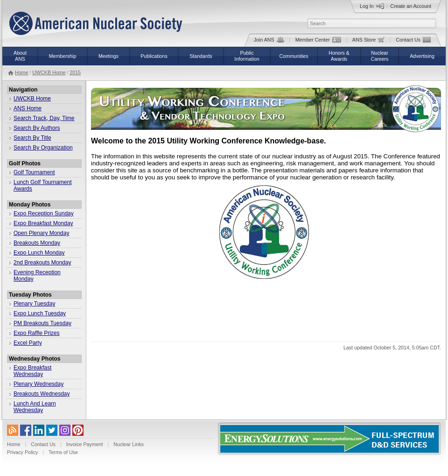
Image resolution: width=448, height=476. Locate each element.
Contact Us (413, 40)
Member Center (318, 40)
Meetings (108, 56)
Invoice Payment (85, 444)
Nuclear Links (129, 444)
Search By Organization (43, 148)
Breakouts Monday (37, 243)
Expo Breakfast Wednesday (32, 371)
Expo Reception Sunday (44, 213)
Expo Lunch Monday (39, 253)
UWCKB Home (49, 72)
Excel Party (28, 343)
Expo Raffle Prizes (37, 333)
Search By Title (32, 138)
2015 (75, 72)
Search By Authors (37, 128)
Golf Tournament (34, 172)
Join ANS (269, 40)
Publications (154, 56)
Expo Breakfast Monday (43, 223)
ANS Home (28, 108)
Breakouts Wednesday (42, 394)
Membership (63, 56)
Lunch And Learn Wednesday (35, 407)
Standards (201, 56)
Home (21, 72)
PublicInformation (247, 56)
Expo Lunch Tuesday (40, 313)
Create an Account (411, 6)
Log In (372, 6)
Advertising (422, 56)
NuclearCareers (380, 56)
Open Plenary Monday (41, 233)
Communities (294, 56)
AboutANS (20, 56)
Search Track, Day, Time (44, 118)
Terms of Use (63, 452)
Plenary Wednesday (38, 384)
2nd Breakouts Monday (42, 263)
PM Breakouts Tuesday (42, 323)
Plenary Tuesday (34, 304)
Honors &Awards (339, 56)
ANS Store (368, 40)
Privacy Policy (22, 452)
